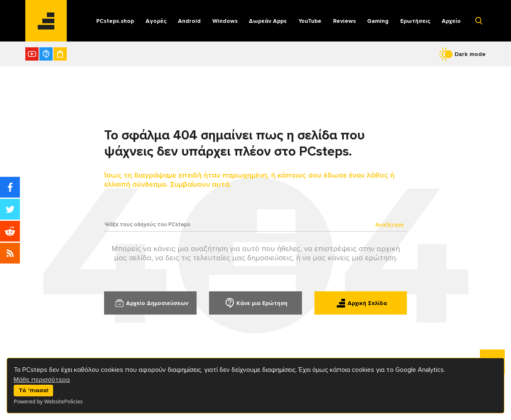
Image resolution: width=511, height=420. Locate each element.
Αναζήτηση (389, 225)
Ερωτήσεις (415, 21)
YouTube (310, 21)
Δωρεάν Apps (268, 21)
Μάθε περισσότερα (42, 380)
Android (189, 21)
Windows (225, 21)
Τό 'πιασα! (34, 390)
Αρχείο (451, 21)
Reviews (344, 21)
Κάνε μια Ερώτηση (255, 303)
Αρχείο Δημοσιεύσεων (151, 303)
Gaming (378, 21)
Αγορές (156, 21)
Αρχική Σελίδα (361, 303)
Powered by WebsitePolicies (48, 401)
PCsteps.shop (115, 21)
